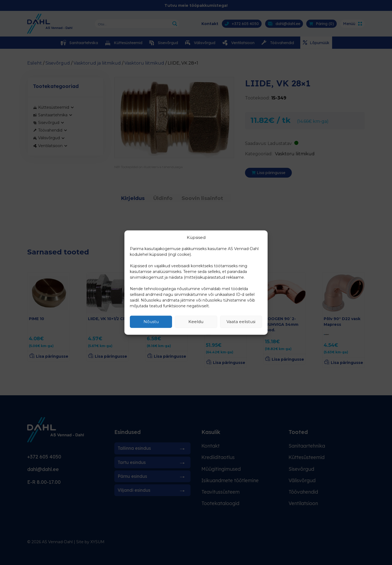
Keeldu (196, 322)
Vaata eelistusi (241, 322)
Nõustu (151, 322)
